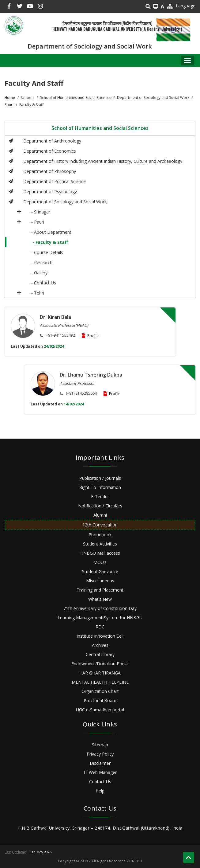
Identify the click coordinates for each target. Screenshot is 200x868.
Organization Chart (100, 691)
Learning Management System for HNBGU (100, 618)
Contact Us (100, 782)
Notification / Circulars (100, 506)
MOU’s (100, 562)
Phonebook (100, 535)
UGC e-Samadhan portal (100, 710)
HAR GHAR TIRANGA (100, 673)
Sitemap (100, 745)
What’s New (100, 599)
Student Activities (100, 544)
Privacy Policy (100, 754)
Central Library (100, 654)
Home (10, 98)
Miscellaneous (100, 581)
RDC (100, 627)
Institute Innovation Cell (100, 636)
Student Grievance (100, 571)
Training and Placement (100, 590)
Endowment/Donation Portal (100, 664)
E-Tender (100, 497)
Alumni (100, 515)
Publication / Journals (100, 478)
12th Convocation (100, 525)
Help (100, 791)
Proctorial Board (100, 700)
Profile (93, 336)
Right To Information (100, 487)
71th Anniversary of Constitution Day (100, 608)
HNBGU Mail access (100, 553)
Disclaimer (100, 763)
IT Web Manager (100, 772)
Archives (100, 645)
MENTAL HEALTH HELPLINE (100, 682)
